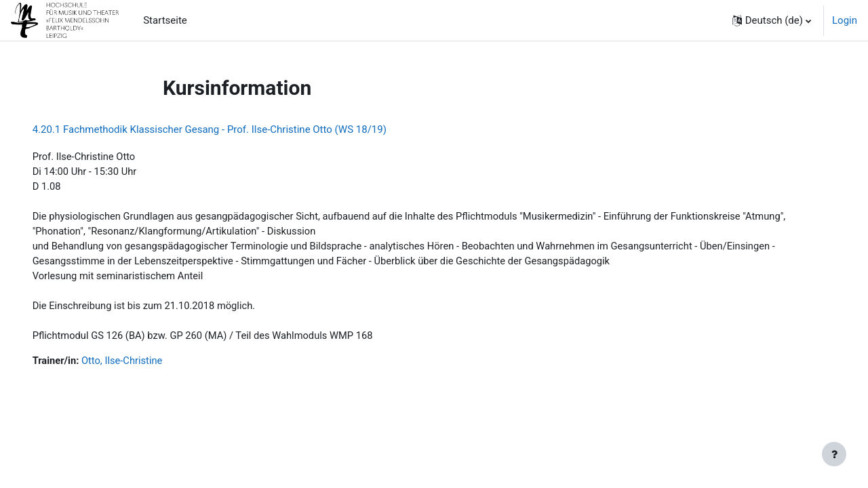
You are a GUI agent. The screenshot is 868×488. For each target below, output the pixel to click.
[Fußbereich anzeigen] (834, 454)
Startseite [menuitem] (165, 20)
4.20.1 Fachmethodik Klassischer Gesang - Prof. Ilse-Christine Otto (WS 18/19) (229, 129)
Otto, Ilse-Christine (143, 365)
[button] (772, 20)
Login (845, 20)
